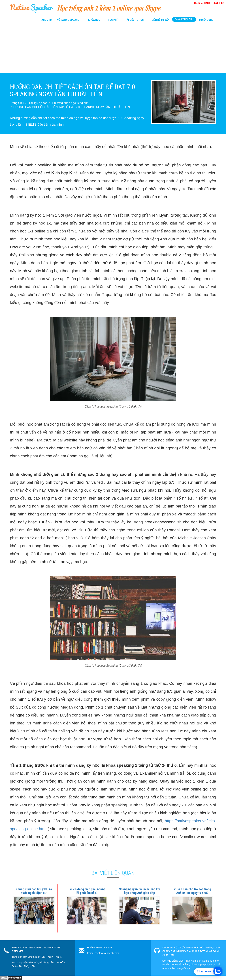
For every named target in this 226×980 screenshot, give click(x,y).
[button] (34, 891)
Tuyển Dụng (206, 20)
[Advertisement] (108, 47)
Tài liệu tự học (38, 103)
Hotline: (209, 3)
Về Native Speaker (70, 20)
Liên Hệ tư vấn (160, 20)
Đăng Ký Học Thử (184, 19)
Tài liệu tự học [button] (136, 20)
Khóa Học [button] (95, 20)
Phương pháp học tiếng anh (70, 103)
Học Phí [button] (114, 20)
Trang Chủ (45, 20)
